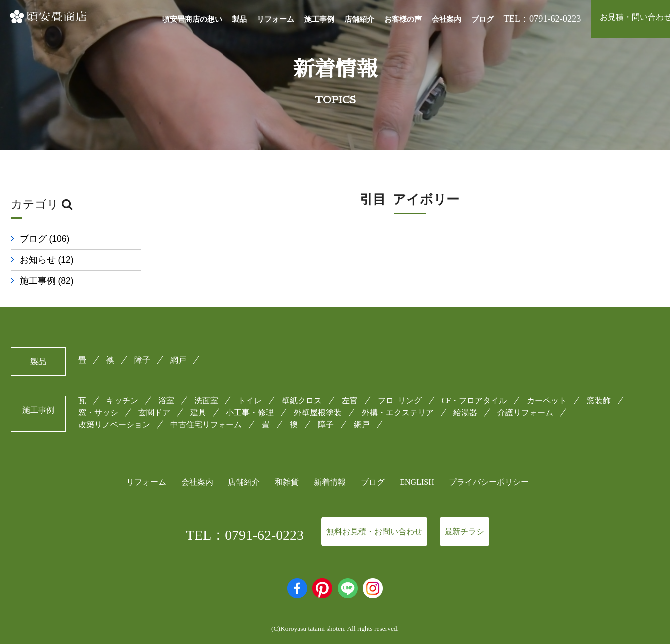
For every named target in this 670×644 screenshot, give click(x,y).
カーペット (547, 400)
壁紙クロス (302, 400)
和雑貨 (287, 482)
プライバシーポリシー (489, 482)
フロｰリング (400, 400)
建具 (198, 412)
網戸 (178, 360)
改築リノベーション (114, 424)
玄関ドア (154, 412)
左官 (350, 400)
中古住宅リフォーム (206, 424)
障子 (142, 360)
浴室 (166, 400)
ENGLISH (417, 482)
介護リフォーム (525, 412)
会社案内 (447, 19)
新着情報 (330, 482)
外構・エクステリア (398, 412)
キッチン (122, 400)
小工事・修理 (250, 412)
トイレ (250, 400)
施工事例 (319, 19)
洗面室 (206, 400)
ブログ (483, 19)
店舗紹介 (359, 19)
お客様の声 (403, 19)
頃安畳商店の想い (192, 19)
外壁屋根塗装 (318, 412)
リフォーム (276, 19)
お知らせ (47, 260)
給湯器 (465, 412)
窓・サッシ (98, 412)
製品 (239, 19)
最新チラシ (464, 532)
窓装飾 (599, 400)
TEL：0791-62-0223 (245, 535)
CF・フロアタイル (474, 400)
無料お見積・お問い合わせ (374, 532)
